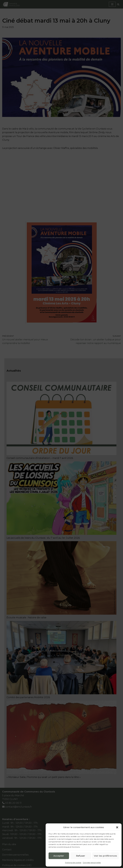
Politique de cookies (73, 862)
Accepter (59, 856)
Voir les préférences (105, 856)
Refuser (81, 856)
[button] (117, 827)
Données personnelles (92, 862)
